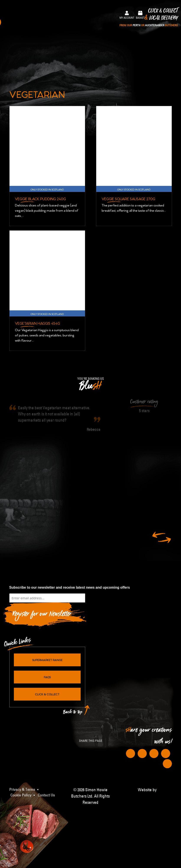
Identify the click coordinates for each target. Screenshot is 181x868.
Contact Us (46, 795)
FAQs (47, 676)
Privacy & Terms (22, 789)
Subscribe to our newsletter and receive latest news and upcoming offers (70, 587)
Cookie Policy (21, 795)
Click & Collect (149, 18)
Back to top (73, 713)
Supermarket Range (47, 659)
